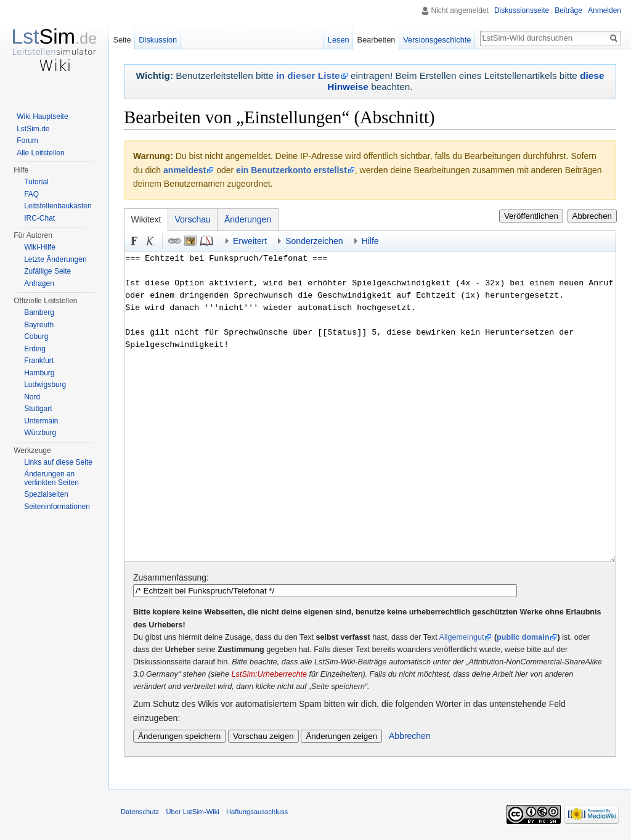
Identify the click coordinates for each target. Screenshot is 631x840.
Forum (27, 141)
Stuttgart (38, 409)
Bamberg (39, 312)
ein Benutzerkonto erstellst (291, 170)
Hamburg (39, 373)
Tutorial (36, 182)
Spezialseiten (46, 494)
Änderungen (248, 219)
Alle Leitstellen (40, 153)
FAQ (31, 194)
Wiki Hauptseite (42, 116)
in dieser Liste (308, 75)
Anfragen (39, 283)
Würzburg (40, 433)
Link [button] (174, 241)
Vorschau (193, 219)
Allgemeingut (462, 637)
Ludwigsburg (45, 385)
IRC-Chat (39, 218)
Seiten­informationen (57, 507)
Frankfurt (39, 361)
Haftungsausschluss (257, 812)
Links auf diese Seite (58, 462)
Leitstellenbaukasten (58, 206)
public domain (523, 637)
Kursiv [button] (150, 241)
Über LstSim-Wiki (192, 812)
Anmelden (605, 10)
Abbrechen (592, 216)
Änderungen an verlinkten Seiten (51, 478)
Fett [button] (134, 241)
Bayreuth (39, 325)
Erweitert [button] (250, 241)
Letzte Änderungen (55, 259)
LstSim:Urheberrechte (270, 674)
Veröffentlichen (531, 216)
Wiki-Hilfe (40, 247)
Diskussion (158, 40)
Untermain (41, 421)
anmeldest (185, 170)
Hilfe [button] (370, 241)
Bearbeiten (376, 40)
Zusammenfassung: (171, 577)
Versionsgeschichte (437, 40)
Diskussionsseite (522, 10)
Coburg (36, 336)
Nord (32, 397)
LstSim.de (33, 129)
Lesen (339, 40)
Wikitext (146, 219)
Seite (122, 40)
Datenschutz (140, 812)
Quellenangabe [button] (206, 241)
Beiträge (568, 10)
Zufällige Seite (47, 271)
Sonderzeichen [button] (314, 241)
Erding (35, 349)
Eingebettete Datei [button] (190, 241)
